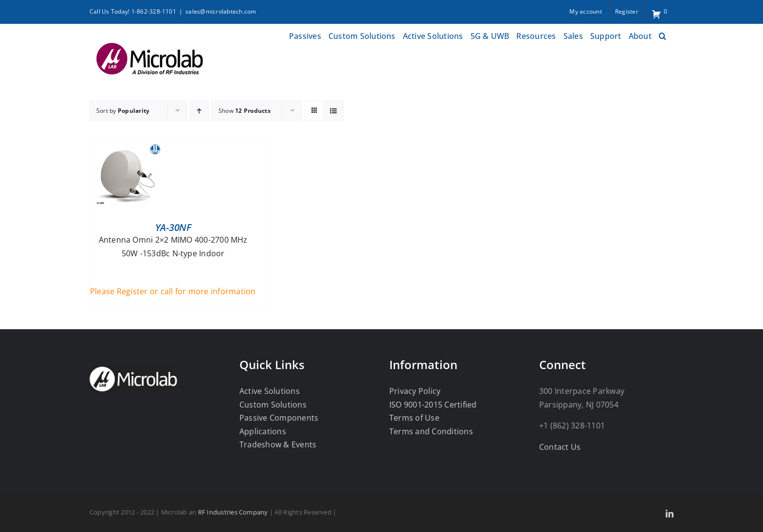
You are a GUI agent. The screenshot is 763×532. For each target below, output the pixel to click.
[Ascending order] (199, 111)
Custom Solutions (273, 405)
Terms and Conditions (431, 431)
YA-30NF (173, 227)
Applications (263, 431)
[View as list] (334, 111)
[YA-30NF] (127, 148)
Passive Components (279, 418)
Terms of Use (414, 418)
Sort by (123, 111)
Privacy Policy (415, 391)
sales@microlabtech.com (221, 11)
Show (245, 111)
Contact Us (560, 447)
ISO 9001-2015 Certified (433, 405)
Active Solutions (270, 391)
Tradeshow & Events (278, 444)
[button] (663, 35)
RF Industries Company (233, 512)
